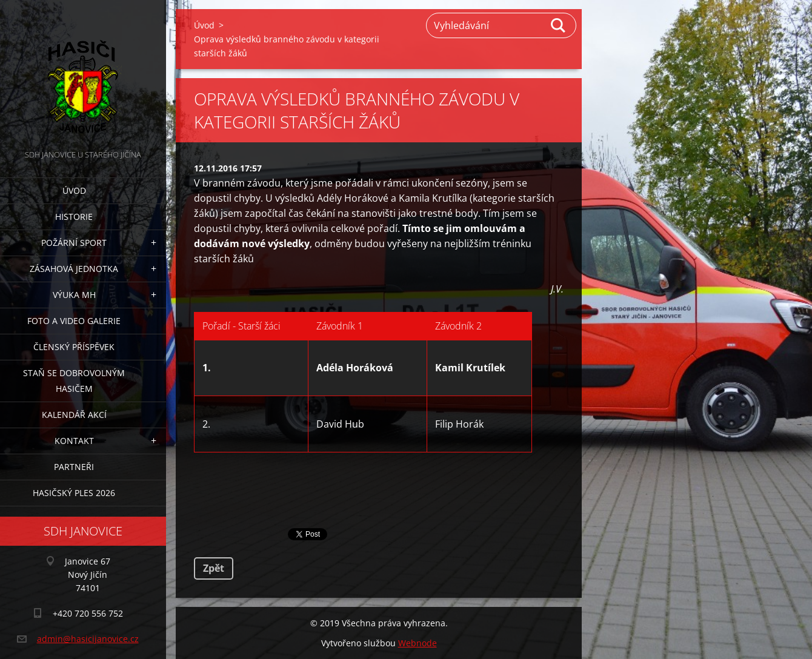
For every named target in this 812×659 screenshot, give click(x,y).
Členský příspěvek (74, 347)
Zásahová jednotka (74, 269)
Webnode (418, 643)
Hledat (559, 25)
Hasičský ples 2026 (74, 493)
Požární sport (74, 243)
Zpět (214, 568)
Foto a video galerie (74, 321)
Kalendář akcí (74, 415)
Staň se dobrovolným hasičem (74, 381)
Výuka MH (74, 295)
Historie (74, 217)
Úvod (74, 190)
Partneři (74, 467)
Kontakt (74, 441)
